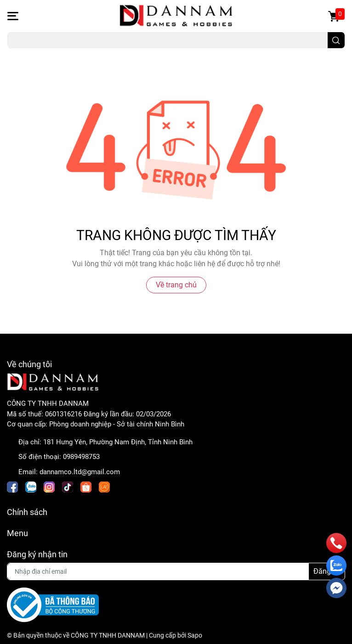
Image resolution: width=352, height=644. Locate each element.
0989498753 (81, 457)
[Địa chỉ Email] (176, 571)
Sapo (195, 635)
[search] (336, 40)
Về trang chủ (176, 285)
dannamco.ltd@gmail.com (80, 472)
